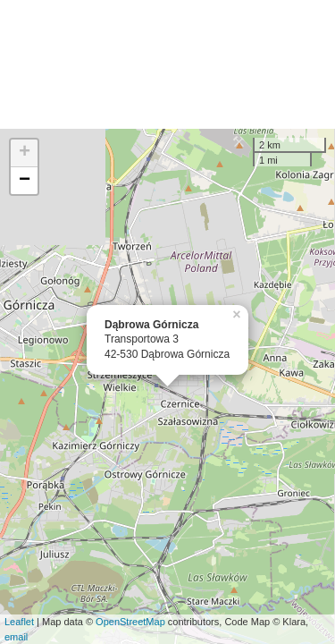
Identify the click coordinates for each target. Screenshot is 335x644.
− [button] (25, 181)
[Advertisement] (167, 64)
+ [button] (25, 153)
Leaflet (19, 622)
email (16, 637)
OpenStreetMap (130, 622)
